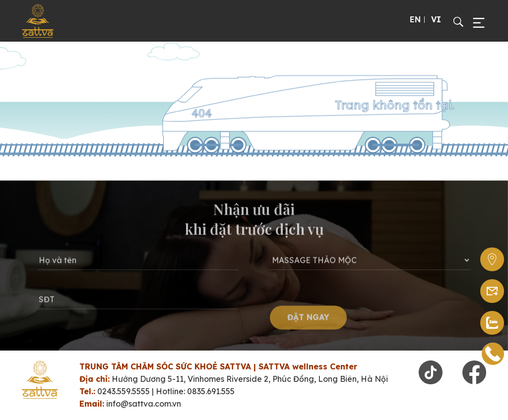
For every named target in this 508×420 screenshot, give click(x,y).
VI (436, 19)
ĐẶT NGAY (308, 321)
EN (415, 19)
